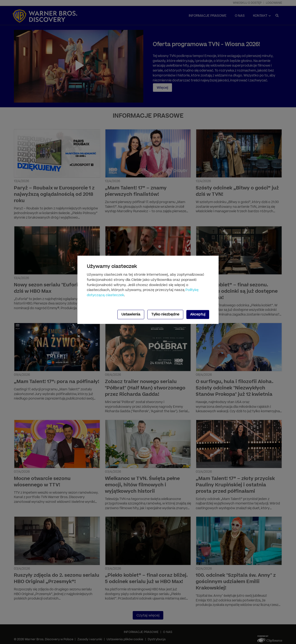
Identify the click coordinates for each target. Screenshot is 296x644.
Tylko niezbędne (165, 314)
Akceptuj (198, 314)
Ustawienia (131, 314)
